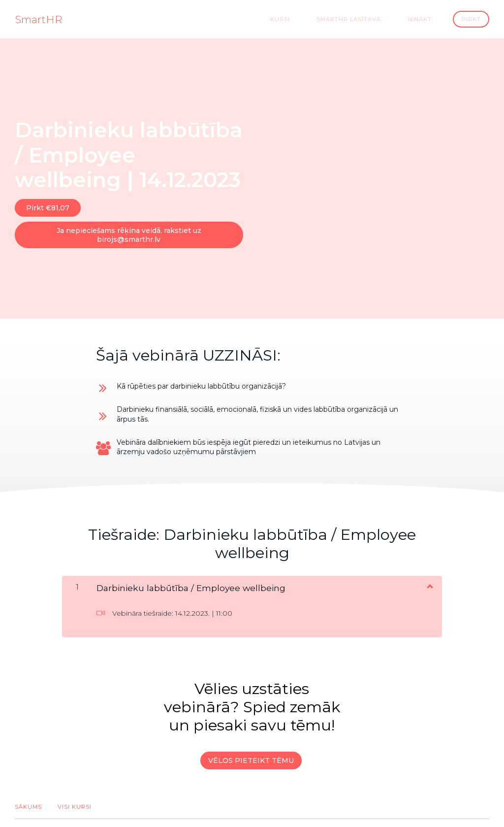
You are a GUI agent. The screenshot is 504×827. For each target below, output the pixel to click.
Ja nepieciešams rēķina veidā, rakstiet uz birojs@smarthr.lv (126, 230)
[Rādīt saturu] (429, 576)
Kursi (309, 19)
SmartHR (38, 19)
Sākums (28, 792)
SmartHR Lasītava (367, 19)
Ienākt (427, 19)
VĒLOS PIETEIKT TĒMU (249, 750)
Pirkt (472, 19)
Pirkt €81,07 (48, 207)
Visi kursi (75, 792)
